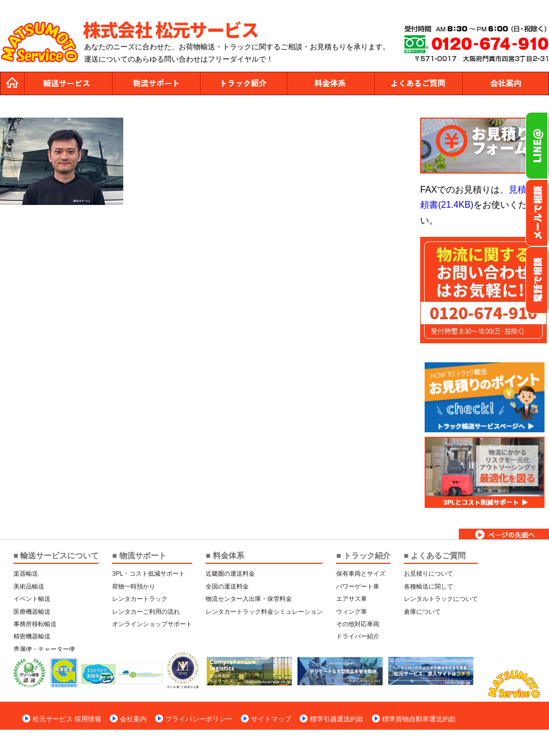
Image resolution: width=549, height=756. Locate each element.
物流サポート (156, 83)
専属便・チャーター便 (44, 649)
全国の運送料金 (227, 586)
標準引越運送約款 (337, 719)
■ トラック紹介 (363, 556)
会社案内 (505, 83)
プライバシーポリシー (199, 719)
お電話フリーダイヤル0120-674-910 (537, 280)
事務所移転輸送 (35, 624)
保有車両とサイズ (361, 573)
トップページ (12, 83)
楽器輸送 (26, 573)
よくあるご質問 (418, 83)
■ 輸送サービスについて (56, 556)
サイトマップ (271, 719)
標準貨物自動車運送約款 (419, 719)
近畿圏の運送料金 (230, 573)
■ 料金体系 (225, 556)
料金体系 (331, 83)
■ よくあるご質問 (435, 556)
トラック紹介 (243, 83)
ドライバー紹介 (358, 636)
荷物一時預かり (134, 586)
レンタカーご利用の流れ (146, 612)
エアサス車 (352, 599)
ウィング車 (352, 612)
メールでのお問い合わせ (537, 213)
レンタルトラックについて (441, 599)
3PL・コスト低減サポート (148, 573)
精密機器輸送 (32, 636)
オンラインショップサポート (152, 624)
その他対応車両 (358, 624)
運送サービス (68, 83)
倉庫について (422, 612)
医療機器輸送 (32, 612)
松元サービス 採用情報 (67, 719)
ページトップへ (504, 534)
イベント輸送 (32, 599)
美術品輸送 (29, 586)
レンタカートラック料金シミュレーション (264, 612)
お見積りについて (429, 573)
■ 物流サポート (139, 556)
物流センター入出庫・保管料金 (249, 599)
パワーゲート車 (358, 586)
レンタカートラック (140, 599)
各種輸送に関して (429, 586)
